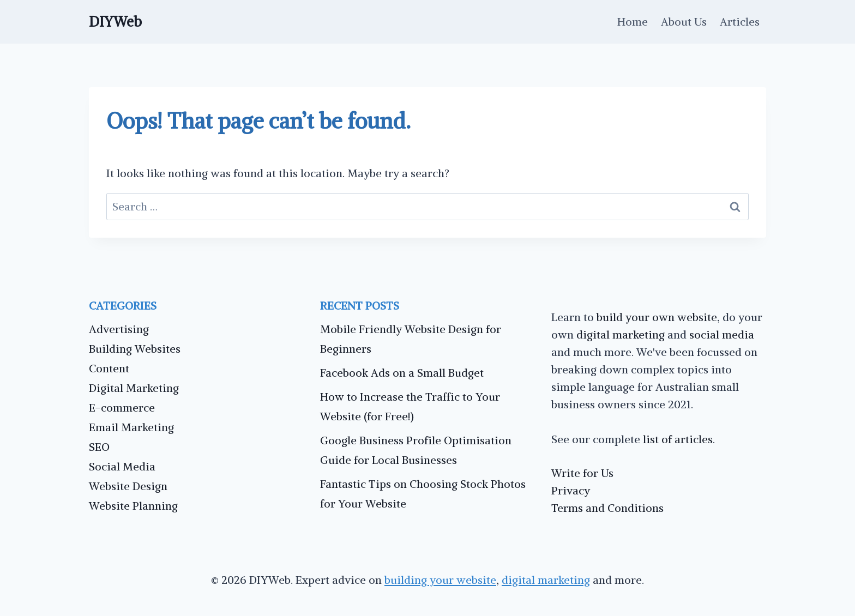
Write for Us (582, 473)
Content (109, 368)
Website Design (128, 486)
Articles (740, 22)
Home (633, 22)
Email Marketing (131, 427)
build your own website (657, 317)
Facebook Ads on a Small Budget (402, 373)
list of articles (678, 439)
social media (722, 334)
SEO (99, 447)
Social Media (122, 466)
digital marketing (621, 334)
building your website (440, 580)
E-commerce (122, 407)
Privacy (571, 490)
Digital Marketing (134, 388)
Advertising (119, 329)
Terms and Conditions (607, 508)
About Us (684, 22)
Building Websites (135, 349)
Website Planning (133, 506)
